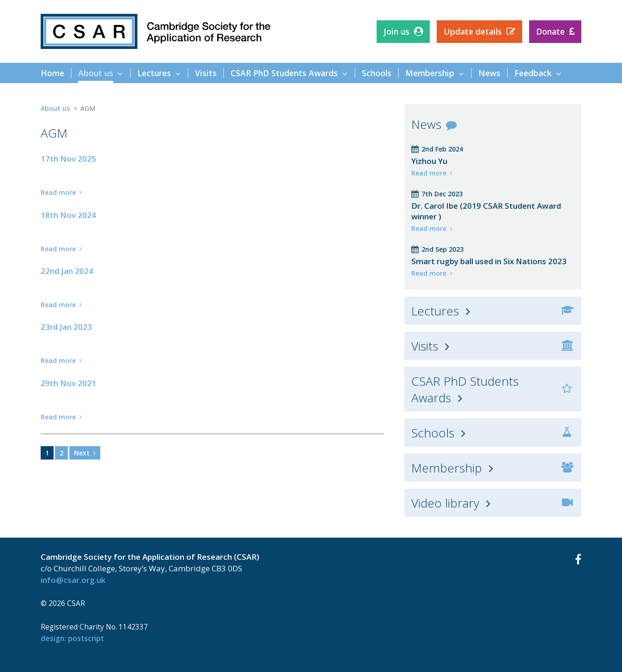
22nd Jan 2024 (67, 271)
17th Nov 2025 (68, 159)
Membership (447, 468)
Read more (58, 192)
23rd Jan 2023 (66, 327)
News (426, 124)
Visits (425, 346)
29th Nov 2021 (68, 383)
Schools (433, 433)
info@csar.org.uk (73, 580)
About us (55, 108)
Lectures (435, 311)
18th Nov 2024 (68, 215)
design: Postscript (72, 638)
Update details (473, 31)
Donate (550, 31)
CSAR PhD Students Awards (465, 389)
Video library (445, 503)
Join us (396, 31)
